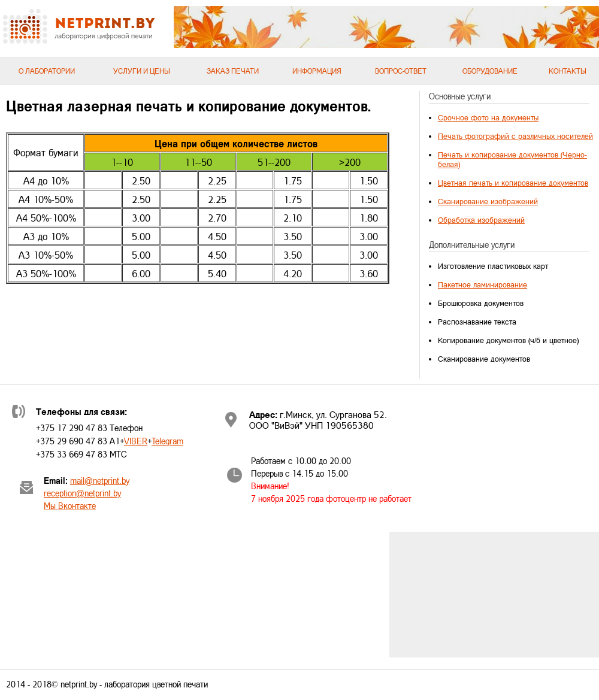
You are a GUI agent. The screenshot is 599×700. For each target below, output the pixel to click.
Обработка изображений (481, 220)
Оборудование (490, 71)
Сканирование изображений (488, 201)
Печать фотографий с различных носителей (515, 136)
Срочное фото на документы (488, 117)
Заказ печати (233, 71)
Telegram (167, 441)
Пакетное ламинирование (482, 284)
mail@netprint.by (100, 481)
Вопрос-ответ (401, 71)
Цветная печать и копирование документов (513, 183)
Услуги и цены (142, 71)
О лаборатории (47, 71)
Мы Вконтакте (70, 506)
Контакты (568, 71)
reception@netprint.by (82, 493)
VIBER (136, 441)
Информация (317, 71)
